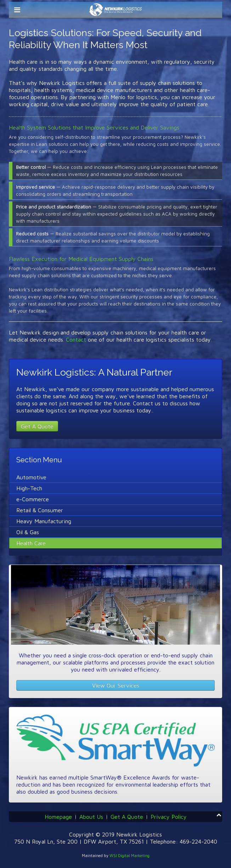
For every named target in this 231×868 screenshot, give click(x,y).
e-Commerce (33, 499)
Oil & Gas (28, 532)
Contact (76, 339)
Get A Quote (37, 426)
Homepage (58, 817)
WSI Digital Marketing (129, 855)
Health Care (31, 543)
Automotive (31, 477)
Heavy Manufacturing (44, 521)
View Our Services (116, 685)
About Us (91, 817)
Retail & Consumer (40, 510)
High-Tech (29, 488)
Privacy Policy (169, 817)
